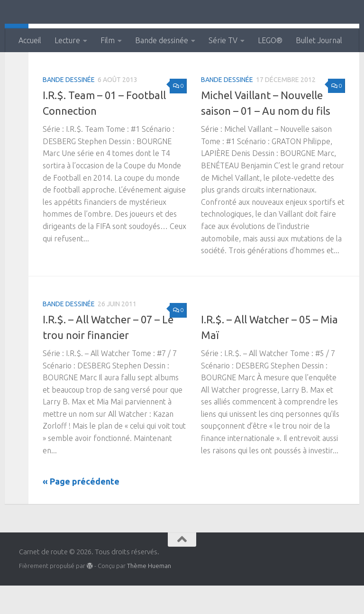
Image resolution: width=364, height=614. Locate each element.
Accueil (30, 40)
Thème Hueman (149, 594)
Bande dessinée (162, 40)
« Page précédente (81, 510)
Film (108, 40)
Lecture (67, 40)
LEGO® (270, 40)
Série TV (223, 40)
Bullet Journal (319, 40)
